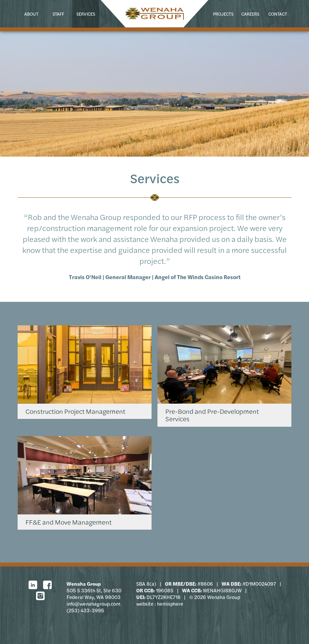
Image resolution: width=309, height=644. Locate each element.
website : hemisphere (160, 604)
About (31, 14)
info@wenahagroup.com (93, 604)
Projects (223, 14)
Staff (58, 14)
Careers (250, 14)
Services (86, 14)
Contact (278, 14)
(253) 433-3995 (85, 610)
